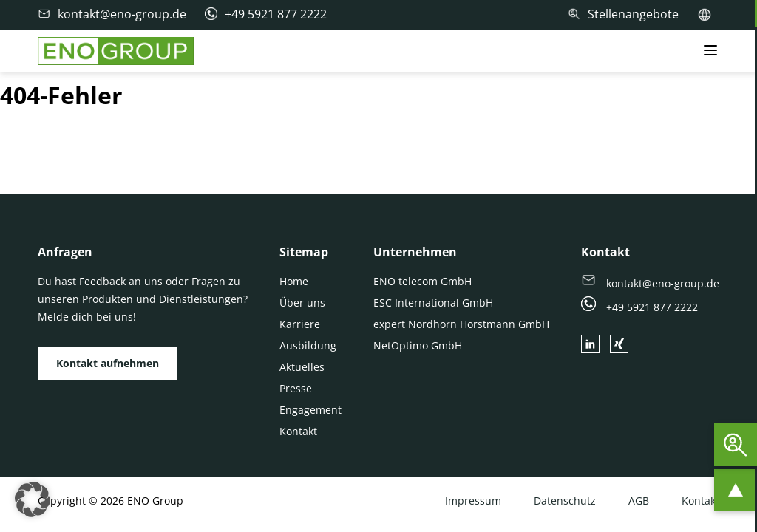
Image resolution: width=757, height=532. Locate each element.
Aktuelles (302, 367)
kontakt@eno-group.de (650, 283)
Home (294, 281)
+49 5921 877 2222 (639, 307)
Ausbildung (308, 345)
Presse (296, 388)
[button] (33, 499)
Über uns (302, 303)
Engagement (310, 410)
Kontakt (298, 431)
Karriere (300, 324)
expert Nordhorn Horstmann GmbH (461, 324)
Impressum (473, 501)
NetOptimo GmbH (418, 345)
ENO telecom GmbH (422, 281)
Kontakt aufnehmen (108, 363)
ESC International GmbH (433, 303)
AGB (639, 501)
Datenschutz (565, 501)
